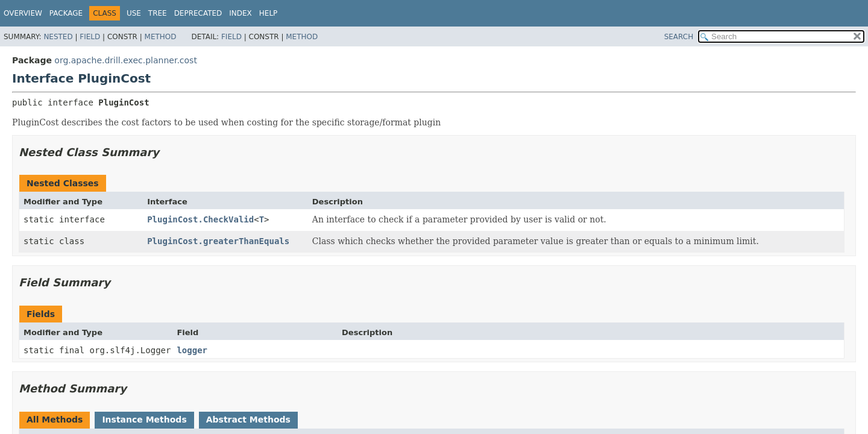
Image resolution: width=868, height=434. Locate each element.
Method (161, 37)
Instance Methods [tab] (144, 420)
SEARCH (679, 37)
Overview (23, 13)
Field (90, 37)
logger (192, 350)
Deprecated (198, 13)
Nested (58, 37)
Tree (158, 13)
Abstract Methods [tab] (248, 420)
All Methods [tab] (55, 420)
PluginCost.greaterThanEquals (218, 241)
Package (66, 13)
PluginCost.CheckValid (200, 219)
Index (241, 13)
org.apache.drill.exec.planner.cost (126, 60)
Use (134, 13)
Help (269, 13)
